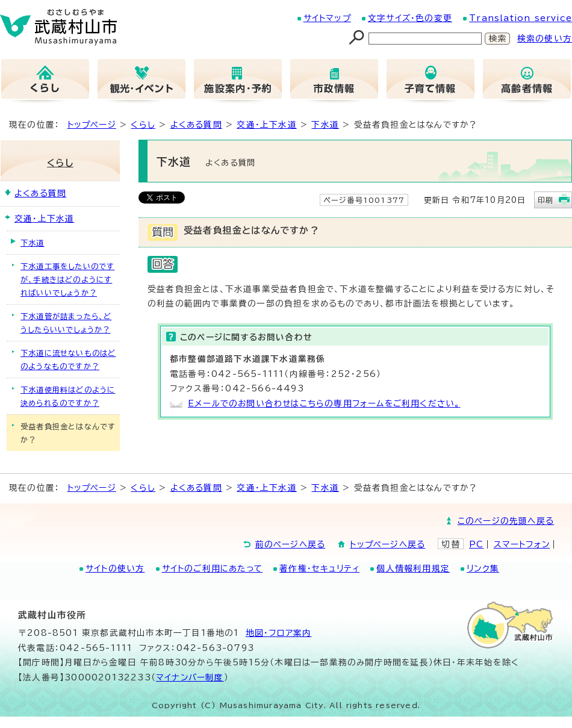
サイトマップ (327, 18)
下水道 (325, 125)
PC (476, 544)
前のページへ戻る (291, 544)
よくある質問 (196, 125)
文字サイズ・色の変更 (410, 18)
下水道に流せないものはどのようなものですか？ (68, 359)
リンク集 (483, 568)
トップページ (92, 125)
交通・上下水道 (266, 125)
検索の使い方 (545, 39)
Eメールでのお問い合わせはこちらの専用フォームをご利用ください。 (324, 403)
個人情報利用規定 (413, 568)
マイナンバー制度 (190, 677)
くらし (143, 125)
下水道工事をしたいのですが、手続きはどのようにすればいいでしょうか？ (67, 279)
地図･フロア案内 (279, 633)
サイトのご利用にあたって (212, 568)
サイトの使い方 (115, 568)
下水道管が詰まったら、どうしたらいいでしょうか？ (66, 323)
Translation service (521, 18)
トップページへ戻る (387, 544)
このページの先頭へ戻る (506, 521)
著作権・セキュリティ (319, 568)
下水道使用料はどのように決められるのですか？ (68, 396)
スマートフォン (522, 544)
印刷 (546, 200)
